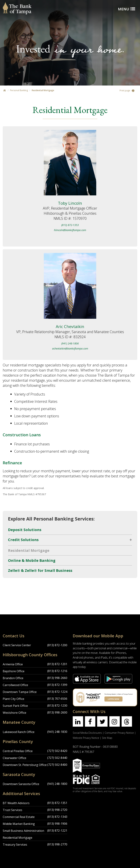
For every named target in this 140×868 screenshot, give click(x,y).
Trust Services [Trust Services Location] (12, 810)
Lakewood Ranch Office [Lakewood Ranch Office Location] (19, 732)
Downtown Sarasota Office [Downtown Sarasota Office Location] (21, 784)
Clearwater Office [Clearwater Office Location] (14, 758)
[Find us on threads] (127, 721)
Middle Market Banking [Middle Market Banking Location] (19, 824)
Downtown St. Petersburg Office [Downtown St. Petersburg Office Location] (25, 765)
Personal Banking (19, 90)
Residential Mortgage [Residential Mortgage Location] (17, 838)
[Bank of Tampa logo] (17, 5)
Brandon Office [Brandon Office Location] (13, 678)
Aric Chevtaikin (70, 326)
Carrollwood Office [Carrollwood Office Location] (15, 685)
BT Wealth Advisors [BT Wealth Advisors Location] (16, 803)
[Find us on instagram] (115, 721)
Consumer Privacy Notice (119, 733)
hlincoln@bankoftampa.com (70, 230)
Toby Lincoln (70, 203)
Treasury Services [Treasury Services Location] (15, 845)
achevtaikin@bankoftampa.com (70, 348)
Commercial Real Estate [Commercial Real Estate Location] (19, 817)
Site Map (107, 738)
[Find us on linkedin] (78, 721)
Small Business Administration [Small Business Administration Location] (23, 831)
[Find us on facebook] (90, 721)
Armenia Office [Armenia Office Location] (13, 664)
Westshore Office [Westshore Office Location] (14, 713)
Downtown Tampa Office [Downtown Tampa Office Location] (20, 692)
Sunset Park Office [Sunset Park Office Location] (15, 706)
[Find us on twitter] (102, 721)
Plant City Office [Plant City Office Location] (13, 699)
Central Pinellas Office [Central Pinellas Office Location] (18, 751)
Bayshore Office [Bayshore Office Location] (14, 671)
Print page (127, 91)
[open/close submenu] (70, 540)
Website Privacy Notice (86, 738)
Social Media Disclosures (87, 733)
